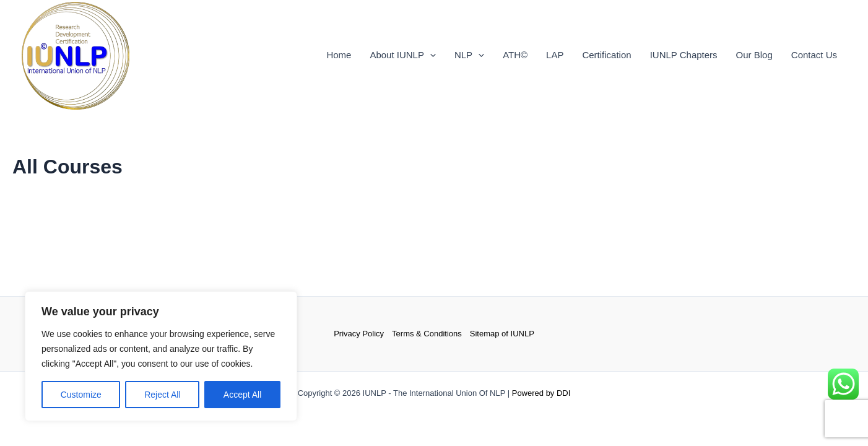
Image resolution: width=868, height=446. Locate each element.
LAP (555, 55)
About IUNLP (403, 55)
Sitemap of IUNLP (502, 334)
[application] (430, 55)
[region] (161, 356)
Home (339, 55)
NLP (469, 55)
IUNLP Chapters (684, 55)
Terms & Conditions (427, 334)
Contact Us (814, 55)
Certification (606, 55)
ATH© (515, 55)
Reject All (162, 395)
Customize (81, 395)
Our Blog (754, 55)
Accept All (242, 395)
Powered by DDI (541, 393)
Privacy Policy (359, 334)
